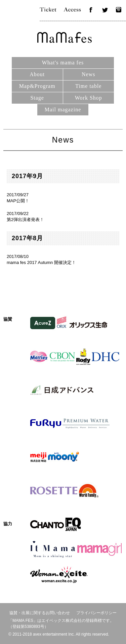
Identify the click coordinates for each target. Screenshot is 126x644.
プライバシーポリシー (96, 613)
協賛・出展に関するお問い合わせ (40, 613)
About (37, 74)
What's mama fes (63, 63)
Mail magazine (63, 110)
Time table (88, 86)
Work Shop (89, 98)
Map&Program (37, 86)
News (88, 74)
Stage (37, 98)
